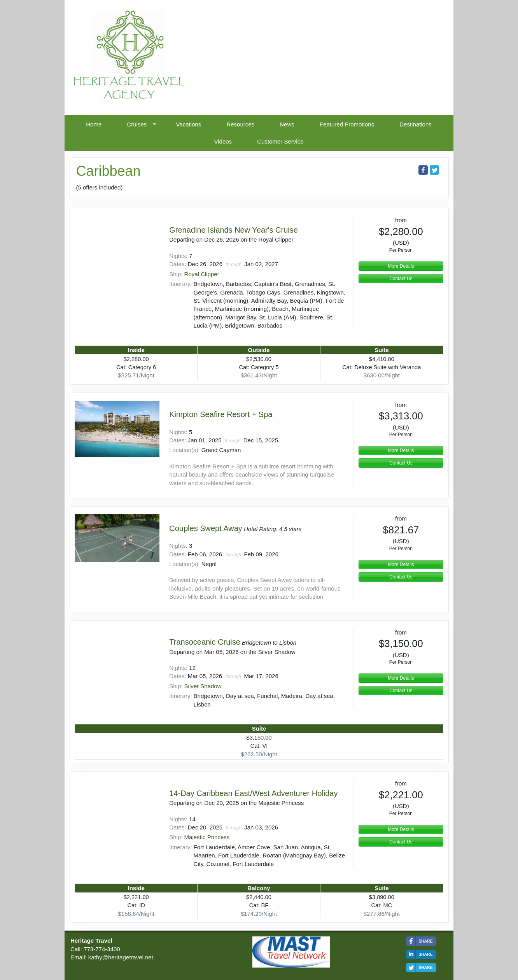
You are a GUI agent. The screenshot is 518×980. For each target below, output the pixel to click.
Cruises (137, 124)
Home (94, 124)
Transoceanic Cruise (205, 642)
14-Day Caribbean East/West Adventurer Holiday (253, 793)
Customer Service (280, 141)
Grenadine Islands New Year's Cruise (234, 230)
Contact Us (401, 279)
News (287, 124)
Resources (240, 124)
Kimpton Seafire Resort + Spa (221, 414)
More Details (401, 266)
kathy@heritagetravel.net (121, 957)
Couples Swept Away (206, 528)
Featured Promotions (347, 124)
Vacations (188, 124)
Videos (223, 141)
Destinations (416, 124)
